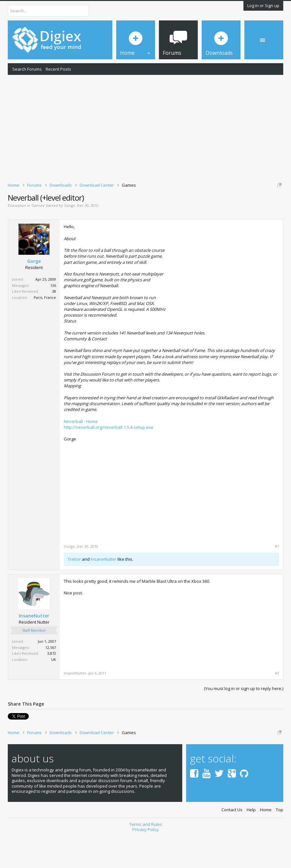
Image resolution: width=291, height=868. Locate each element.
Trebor (74, 592)
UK (54, 692)
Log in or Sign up (263, 6)
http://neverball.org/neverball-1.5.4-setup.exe (109, 460)
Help (251, 843)
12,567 (51, 680)
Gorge (70, 239)
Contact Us (232, 843)
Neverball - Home (81, 454)
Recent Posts (58, 69)
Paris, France (45, 330)
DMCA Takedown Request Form (185, 210)
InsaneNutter (104, 592)
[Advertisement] (145, 127)
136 (53, 318)
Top (280, 843)
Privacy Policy (146, 863)
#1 (277, 580)
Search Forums (27, 69)
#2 (277, 707)
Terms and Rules (146, 857)
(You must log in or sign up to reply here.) (244, 722)
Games (38, 239)
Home (266, 843)
